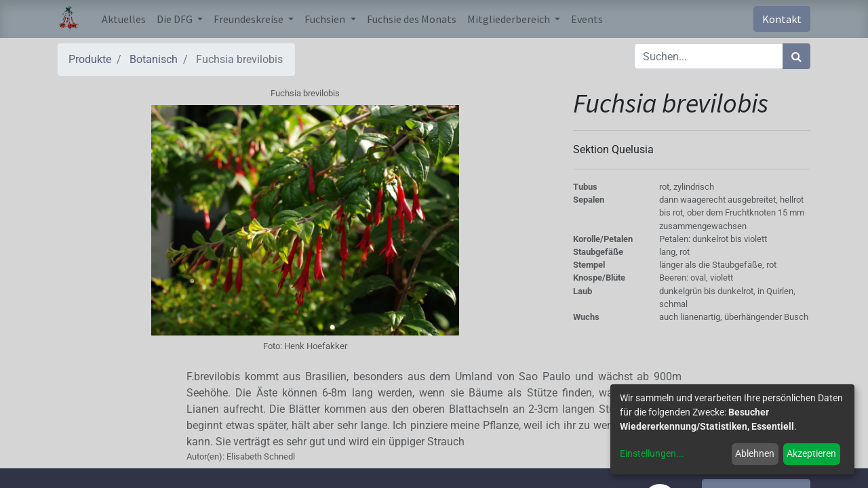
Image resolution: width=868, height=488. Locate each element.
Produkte (90, 59)
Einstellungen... (652, 453)
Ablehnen (755, 453)
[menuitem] (124, 19)
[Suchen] (796, 56)
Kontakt (782, 19)
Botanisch (154, 59)
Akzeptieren (811, 453)
